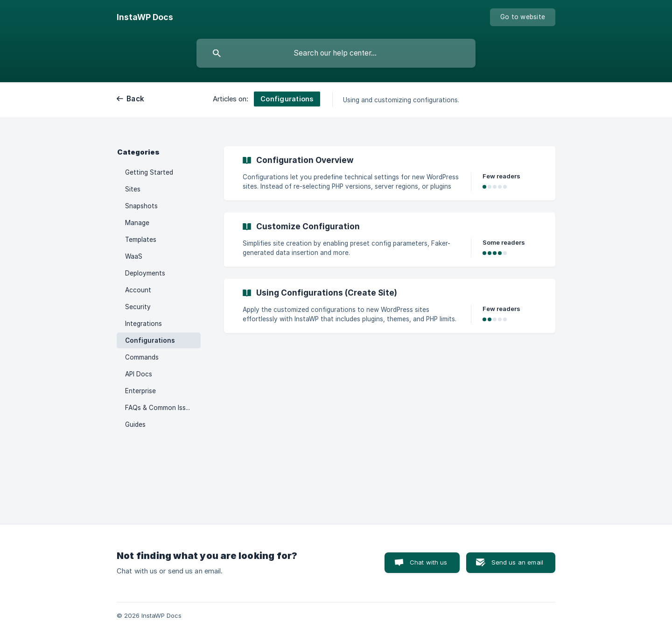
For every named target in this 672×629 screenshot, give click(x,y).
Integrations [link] (143, 324)
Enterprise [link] (140, 391)
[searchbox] (336, 53)
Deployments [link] (145, 273)
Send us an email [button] (517, 562)
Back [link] (135, 99)
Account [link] (138, 290)
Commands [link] (142, 357)
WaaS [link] (134, 256)
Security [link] (138, 307)
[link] (390, 173)
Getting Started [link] (149, 172)
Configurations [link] (150, 340)
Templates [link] (141, 240)
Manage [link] (137, 223)
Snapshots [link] (141, 206)
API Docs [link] (139, 374)
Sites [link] (133, 189)
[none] (145, 17)
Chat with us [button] (429, 562)
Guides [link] (135, 424)
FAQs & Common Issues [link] (161, 408)
